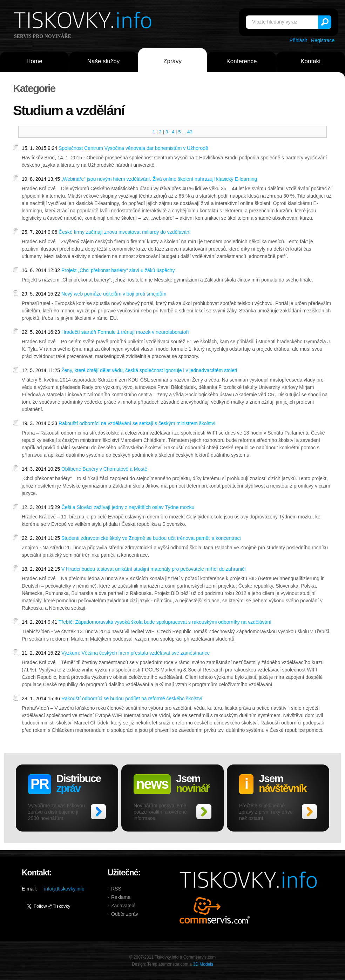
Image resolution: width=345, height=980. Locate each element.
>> (98, 812)
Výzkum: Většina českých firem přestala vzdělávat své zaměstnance (136, 653)
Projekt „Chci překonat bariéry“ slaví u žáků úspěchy (118, 270)
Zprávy (172, 61)
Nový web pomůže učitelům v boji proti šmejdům (114, 294)
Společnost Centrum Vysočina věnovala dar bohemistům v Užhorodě (133, 148)
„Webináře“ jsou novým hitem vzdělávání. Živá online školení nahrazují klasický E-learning (159, 179)
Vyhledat (325, 22)
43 (190, 132)
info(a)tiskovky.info (64, 889)
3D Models (203, 964)
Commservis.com (215, 910)
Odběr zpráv (125, 914)
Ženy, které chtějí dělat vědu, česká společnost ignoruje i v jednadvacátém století (149, 370)
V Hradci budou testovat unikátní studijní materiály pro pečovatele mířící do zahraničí (154, 569)
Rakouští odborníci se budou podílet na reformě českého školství (132, 698)
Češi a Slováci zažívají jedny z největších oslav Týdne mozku (128, 507)
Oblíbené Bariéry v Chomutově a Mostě (104, 469)
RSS (116, 889)
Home (34, 61)
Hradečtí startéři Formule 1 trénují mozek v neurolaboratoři (125, 332)
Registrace (323, 40)
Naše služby (104, 61)
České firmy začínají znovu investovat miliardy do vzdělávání (125, 232)
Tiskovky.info (84, 21)
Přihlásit (298, 40)
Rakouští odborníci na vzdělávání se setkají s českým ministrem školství (137, 423)
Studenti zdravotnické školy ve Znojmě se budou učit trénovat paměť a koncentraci (151, 538)
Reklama (121, 897)
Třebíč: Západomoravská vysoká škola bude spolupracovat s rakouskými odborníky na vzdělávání (165, 622)
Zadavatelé (123, 906)
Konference (242, 61)
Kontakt (311, 61)
